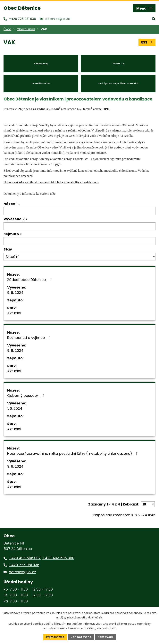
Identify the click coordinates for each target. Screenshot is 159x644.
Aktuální (14, 313)
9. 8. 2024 (15, 293)
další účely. (96, 617)
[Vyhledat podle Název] (79, 211)
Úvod (7, 29)
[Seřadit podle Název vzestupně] (19, 203)
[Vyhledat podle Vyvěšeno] (79, 226)
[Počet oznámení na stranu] (148, 504)
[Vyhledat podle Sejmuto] (79, 241)
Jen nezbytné (81, 637)
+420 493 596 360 (58, 558)
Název (10, 204)
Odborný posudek (26, 396)
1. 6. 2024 (15, 408)
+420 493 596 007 (25, 558)
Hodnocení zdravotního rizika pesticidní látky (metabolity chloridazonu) (73, 453)
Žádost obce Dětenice (30, 280)
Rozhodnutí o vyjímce (30, 338)
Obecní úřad (26, 29)
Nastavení (105, 637)
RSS (147, 42)
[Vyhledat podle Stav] (79, 257)
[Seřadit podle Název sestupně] (19, 204)
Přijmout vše (55, 637)
